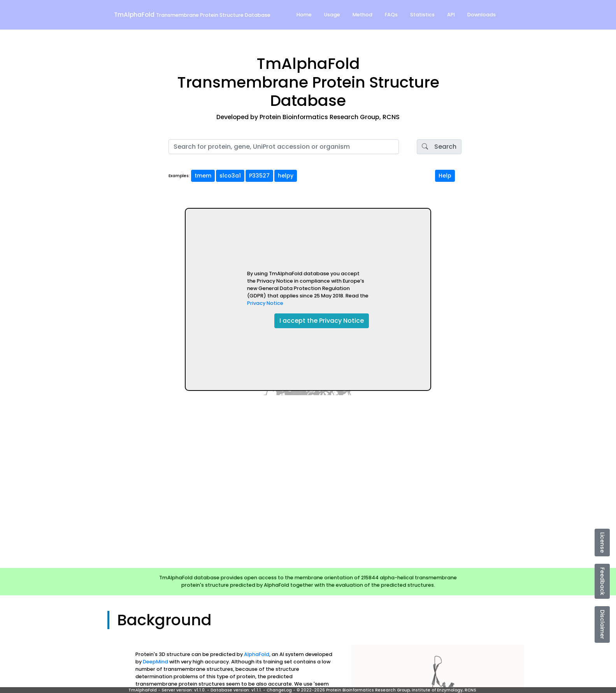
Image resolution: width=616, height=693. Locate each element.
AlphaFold (257, 654)
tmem (203, 176)
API (451, 15)
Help (445, 176)
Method (362, 15)
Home (304, 15)
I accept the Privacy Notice (322, 321)
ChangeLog (279, 690)
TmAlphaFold (192, 15)
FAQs (391, 15)
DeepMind (155, 662)
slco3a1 (230, 176)
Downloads (482, 15)
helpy (286, 176)
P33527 (259, 176)
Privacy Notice (265, 303)
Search (439, 147)
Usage (332, 15)
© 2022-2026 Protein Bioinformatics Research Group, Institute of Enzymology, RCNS (386, 690)
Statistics (422, 15)
